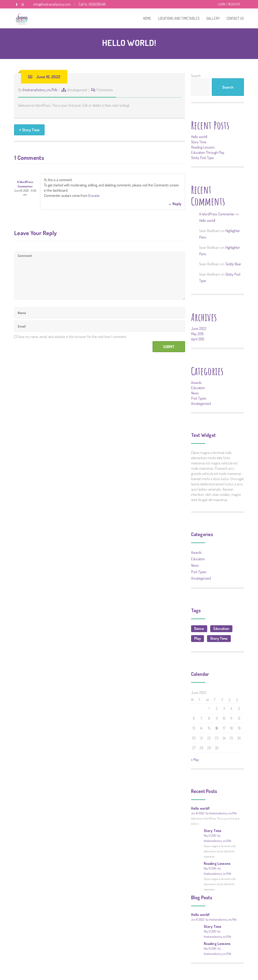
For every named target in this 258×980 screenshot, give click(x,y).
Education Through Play (208, 152)
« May (195, 760)
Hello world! (199, 137)
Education (198, 388)
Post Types (199, 398)
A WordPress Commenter (217, 214)
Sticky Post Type (202, 158)
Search (196, 76)
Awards (196, 382)
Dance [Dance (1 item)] (199, 629)
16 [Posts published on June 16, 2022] (217, 728)
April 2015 (198, 339)
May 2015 (197, 334)
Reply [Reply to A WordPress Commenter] (177, 204)
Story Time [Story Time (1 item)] (219, 638)
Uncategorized (77, 90)
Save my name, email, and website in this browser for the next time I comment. (72, 337)
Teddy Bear (233, 264)
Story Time (29, 130)
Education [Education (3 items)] (221, 629)
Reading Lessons (203, 147)
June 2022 (199, 329)
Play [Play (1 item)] (198, 638)
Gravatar (94, 195)
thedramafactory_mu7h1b (40, 90)
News (195, 393)
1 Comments (105, 90)
